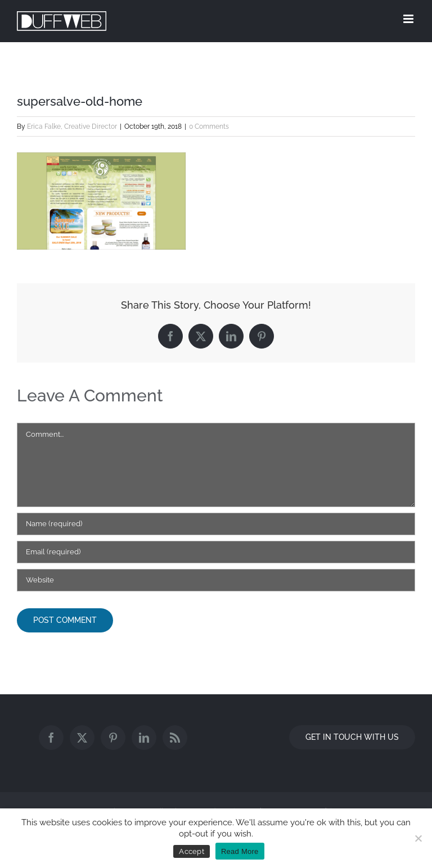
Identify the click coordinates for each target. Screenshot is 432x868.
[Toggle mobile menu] (409, 19)
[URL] (216, 580)
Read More (240, 851)
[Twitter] (82, 738)
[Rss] (175, 738)
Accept (192, 851)
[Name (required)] (216, 524)
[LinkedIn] (144, 738)
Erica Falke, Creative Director (72, 126)
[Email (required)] (216, 552)
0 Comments (209, 126)
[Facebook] (51, 738)
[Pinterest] (113, 738)
